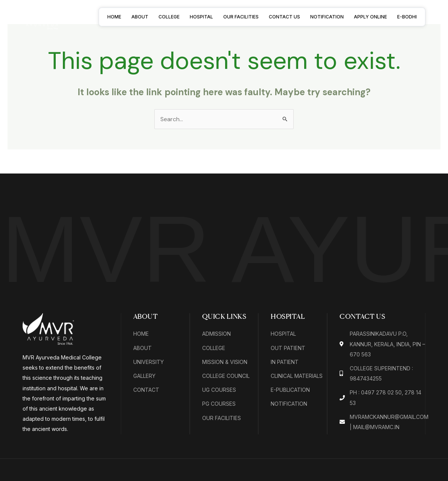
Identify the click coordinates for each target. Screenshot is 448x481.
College (169, 17)
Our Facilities (241, 17)
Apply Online (370, 17)
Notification (327, 17)
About (140, 17)
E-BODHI (407, 17)
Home (114, 17)
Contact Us (284, 17)
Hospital (201, 17)
